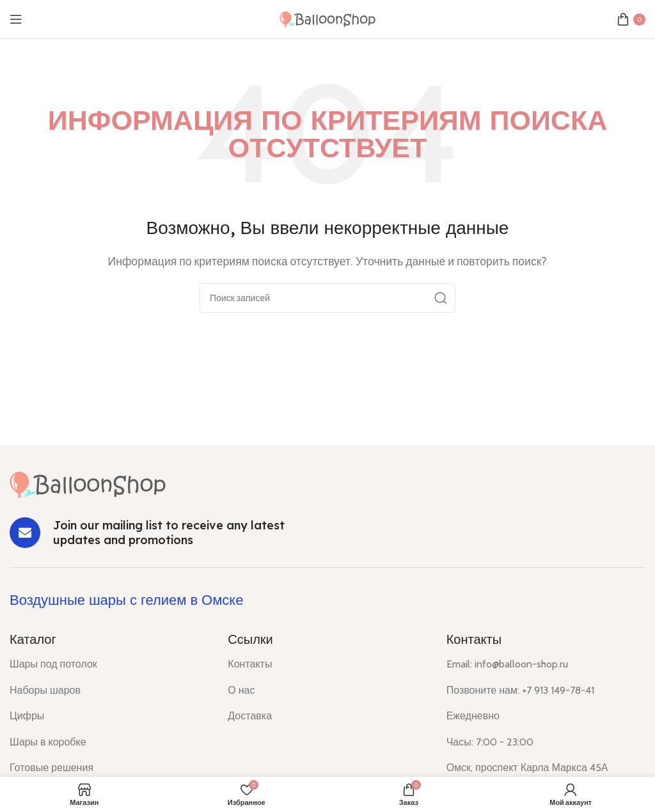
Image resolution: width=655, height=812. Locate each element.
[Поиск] (327, 298)
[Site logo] (327, 18)
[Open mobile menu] (16, 19)
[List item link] (109, 664)
